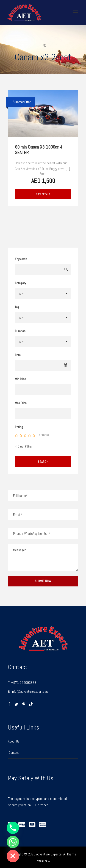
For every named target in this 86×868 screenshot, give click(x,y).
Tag (17, 307)
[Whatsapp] (13, 842)
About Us (14, 741)
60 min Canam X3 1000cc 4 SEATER (39, 150)
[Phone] (13, 828)
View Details (43, 194)
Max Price (21, 403)
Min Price (20, 379)
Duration (20, 331)
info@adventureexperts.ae (30, 691)
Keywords (21, 259)
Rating (19, 427)
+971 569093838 (24, 683)
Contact (13, 753)
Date (18, 355)
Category (20, 283)
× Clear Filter (23, 446)
